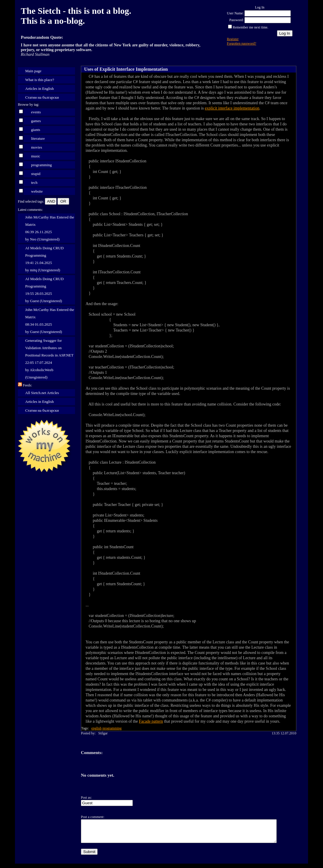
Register (233, 39)
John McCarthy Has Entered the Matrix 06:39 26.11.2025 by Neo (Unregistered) (50, 228)
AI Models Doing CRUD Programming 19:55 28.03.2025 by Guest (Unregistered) (44, 290)
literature (38, 138)
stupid (36, 174)
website (37, 191)
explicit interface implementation (232, 108)
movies (37, 147)
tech (34, 182)
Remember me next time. (250, 27)
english (97, 728)
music (36, 156)
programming (41, 165)
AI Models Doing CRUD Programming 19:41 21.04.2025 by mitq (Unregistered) (44, 259)
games (36, 121)
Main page (33, 71)
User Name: (235, 13)
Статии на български (42, 97)
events (36, 112)
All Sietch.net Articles (42, 393)
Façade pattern (151, 721)
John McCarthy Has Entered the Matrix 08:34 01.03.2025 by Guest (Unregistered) (50, 321)
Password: (236, 20)
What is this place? (40, 80)
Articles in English (40, 89)
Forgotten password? (242, 43)
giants (36, 130)
